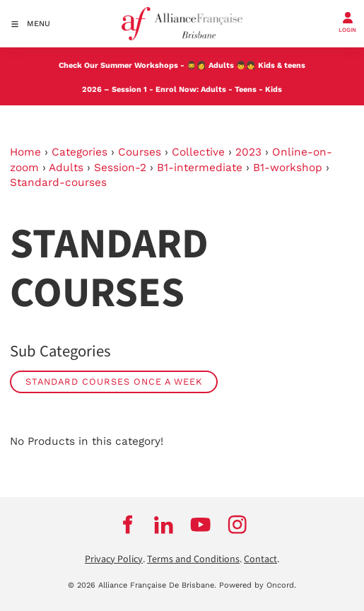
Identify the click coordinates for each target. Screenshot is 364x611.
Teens (246, 89)
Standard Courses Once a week (114, 382)
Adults (221, 65)
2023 (248, 152)
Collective (198, 152)
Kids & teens (282, 65)
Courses (140, 152)
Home (25, 152)
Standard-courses (58, 182)
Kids (274, 89)
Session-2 (120, 168)
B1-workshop (288, 168)
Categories (80, 152)
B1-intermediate (200, 168)
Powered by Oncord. (258, 585)
